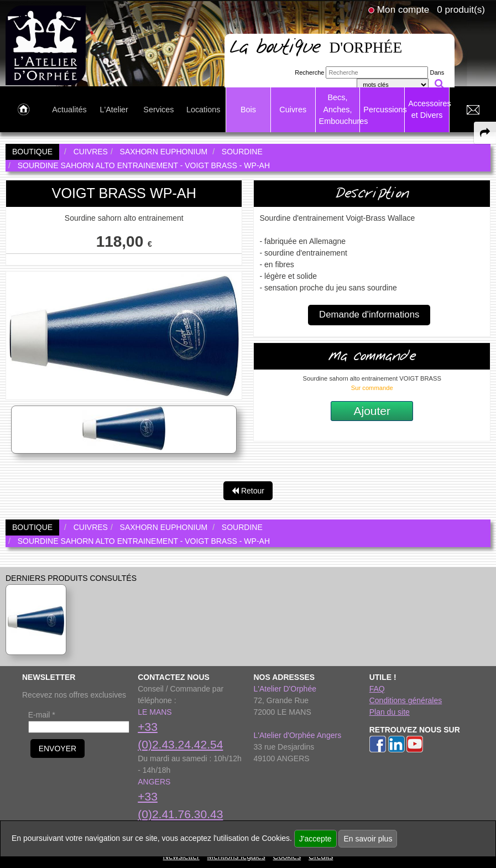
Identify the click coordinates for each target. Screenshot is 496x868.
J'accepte (315, 839)
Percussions (384, 110)
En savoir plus (368, 839)
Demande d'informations (369, 315)
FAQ (377, 689)
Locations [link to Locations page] (203, 110)
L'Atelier (114, 110)
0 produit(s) (461, 9)
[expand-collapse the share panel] (485, 133)
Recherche (309, 72)
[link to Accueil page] (24, 110)
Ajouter (372, 411)
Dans (437, 72)
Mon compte (403, 9)
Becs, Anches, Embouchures (340, 109)
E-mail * (42, 715)
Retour (248, 491)
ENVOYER (58, 749)
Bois (248, 110)
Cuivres (293, 110)
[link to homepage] (46, 45)
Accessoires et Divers (429, 110)
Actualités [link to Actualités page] (69, 110)
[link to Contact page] (473, 110)
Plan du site (390, 712)
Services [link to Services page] (158, 110)
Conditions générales (406, 700)
